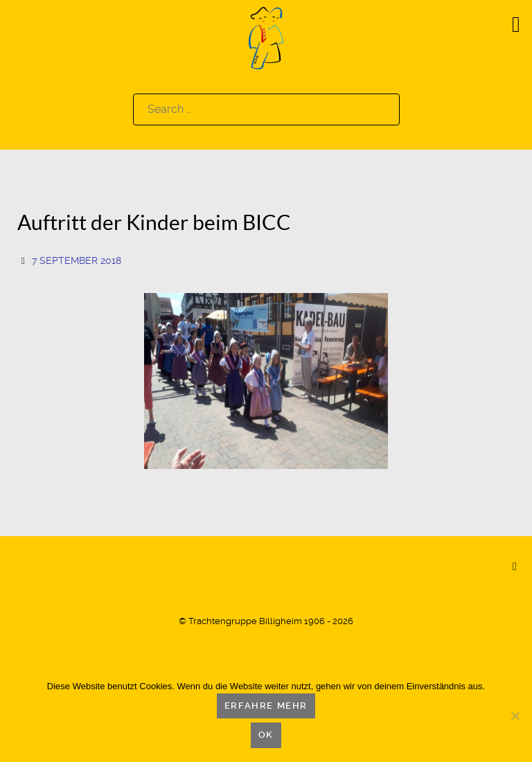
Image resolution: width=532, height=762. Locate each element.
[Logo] (266, 37)
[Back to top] (515, 566)
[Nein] (515, 716)
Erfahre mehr (266, 706)
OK (266, 735)
